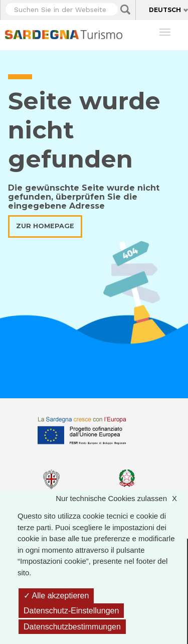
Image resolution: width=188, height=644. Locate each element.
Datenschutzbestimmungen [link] (72, 627)
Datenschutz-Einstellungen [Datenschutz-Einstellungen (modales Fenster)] (71, 611)
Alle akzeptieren (56, 596)
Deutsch (165, 10)
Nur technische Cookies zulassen (121, 499)
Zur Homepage (45, 226)
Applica (125, 10)
